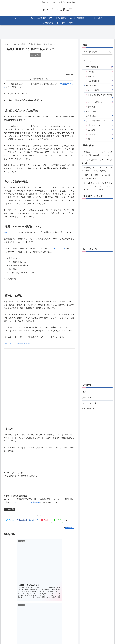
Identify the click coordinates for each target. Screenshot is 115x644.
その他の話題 (9, 509)
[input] (97, 52)
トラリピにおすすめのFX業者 (100, 97)
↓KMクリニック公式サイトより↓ (17, 344)
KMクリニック (10, 232)
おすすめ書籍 (99, 111)
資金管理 (100, 107)
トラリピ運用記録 (100, 102)
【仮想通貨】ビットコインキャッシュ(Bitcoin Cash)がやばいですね (97, 169)
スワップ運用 (100, 90)
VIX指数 (100, 72)
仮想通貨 (100, 130)
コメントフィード (89, 403)
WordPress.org (88, 409)
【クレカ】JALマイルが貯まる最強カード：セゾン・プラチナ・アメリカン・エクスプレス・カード (97, 186)
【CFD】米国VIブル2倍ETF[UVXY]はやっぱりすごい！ (97, 161)
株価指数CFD (100, 81)
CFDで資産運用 (99, 67)
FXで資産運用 (99, 85)
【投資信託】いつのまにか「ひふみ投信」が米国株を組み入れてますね (97, 154)
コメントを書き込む (39, 621)
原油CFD (100, 76)
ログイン (86, 392)
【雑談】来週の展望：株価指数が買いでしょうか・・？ (97, 177)
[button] (110, 52)
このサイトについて (39, 637)
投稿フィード (88, 398)
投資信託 (100, 134)
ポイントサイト (100, 125)
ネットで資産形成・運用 (99, 120)
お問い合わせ (79, 637)
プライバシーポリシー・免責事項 (25, 502)
